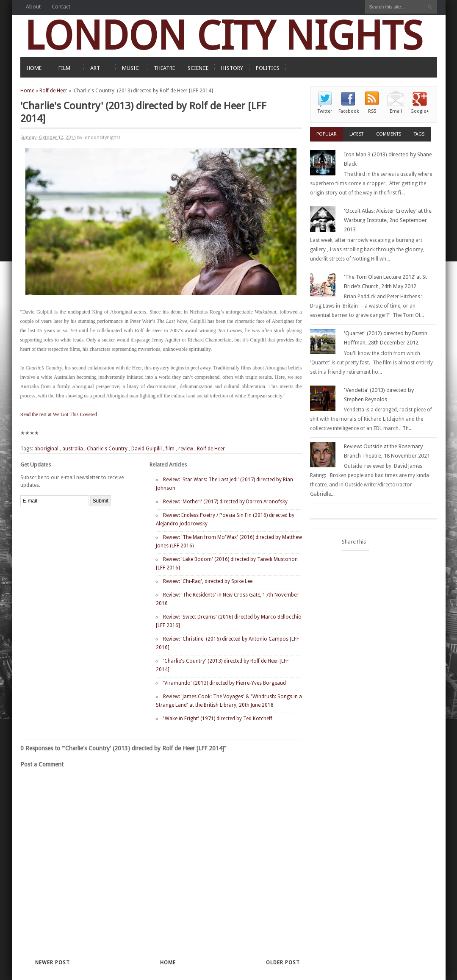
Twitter (325, 111)
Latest (356, 134)
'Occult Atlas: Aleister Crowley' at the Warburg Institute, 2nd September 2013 (388, 220)
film (170, 449)
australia (73, 449)
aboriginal (46, 449)
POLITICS (268, 68)
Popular (327, 134)
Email (396, 111)
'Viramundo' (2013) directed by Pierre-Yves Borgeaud (224, 683)
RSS (372, 111)
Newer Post (53, 963)
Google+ (420, 111)
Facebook (349, 111)
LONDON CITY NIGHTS (224, 36)
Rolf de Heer (53, 91)
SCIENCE (198, 68)
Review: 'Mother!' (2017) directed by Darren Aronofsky (225, 502)
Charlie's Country (107, 449)
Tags (419, 134)
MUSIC (130, 68)
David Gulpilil (147, 449)
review (186, 449)
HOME (34, 68)
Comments (389, 134)
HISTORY (232, 68)
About (33, 7)
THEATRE (164, 68)
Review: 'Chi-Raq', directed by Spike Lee (208, 581)
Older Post (283, 963)
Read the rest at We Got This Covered (59, 414)
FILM (64, 68)
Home (27, 91)
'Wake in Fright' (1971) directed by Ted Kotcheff (218, 719)
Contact (61, 7)
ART (95, 68)
